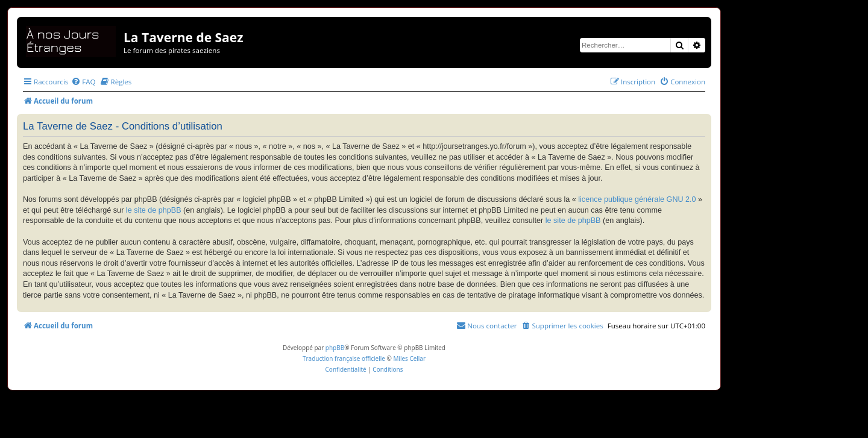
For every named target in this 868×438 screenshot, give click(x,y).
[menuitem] (83, 82)
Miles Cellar (409, 358)
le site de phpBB (154, 210)
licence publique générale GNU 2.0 (637, 199)
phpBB (335, 348)
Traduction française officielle (344, 358)
